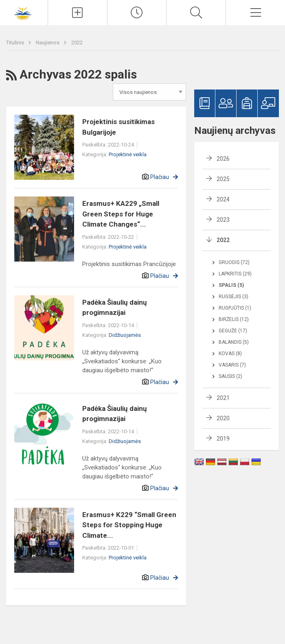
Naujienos (48, 43)
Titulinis (16, 43)
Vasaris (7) (232, 365)
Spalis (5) (231, 285)
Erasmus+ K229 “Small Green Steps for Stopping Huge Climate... (129, 525)
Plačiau (160, 177)
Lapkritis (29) (235, 274)
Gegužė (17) (233, 331)
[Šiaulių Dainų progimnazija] (24, 12)
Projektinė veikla (128, 154)
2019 (223, 439)
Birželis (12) (234, 319)
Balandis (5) (234, 342)
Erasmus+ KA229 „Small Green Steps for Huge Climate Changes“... (121, 214)
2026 (223, 159)
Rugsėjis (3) (233, 297)
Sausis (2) (230, 376)
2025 (223, 179)
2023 (223, 220)
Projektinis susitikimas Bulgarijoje (118, 127)
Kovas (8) (230, 354)
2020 (223, 418)
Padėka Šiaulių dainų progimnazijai (115, 308)
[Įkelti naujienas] (78, 13)
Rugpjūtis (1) (235, 308)
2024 (223, 199)
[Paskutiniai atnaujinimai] (137, 13)
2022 (77, 43)
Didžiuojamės (125, 335)
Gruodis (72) (234, 262)
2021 (223, 398)
